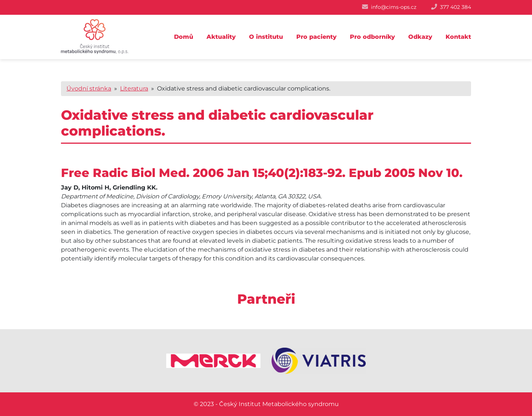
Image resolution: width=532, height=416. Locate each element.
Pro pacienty (316, 37)
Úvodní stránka (89, 88)
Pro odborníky (372, 37)
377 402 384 (456, 7)
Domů (184, 37)
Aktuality (221, 37)
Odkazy (420, 37)
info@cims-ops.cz (394, 7)
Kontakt (458, 37)
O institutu (266, 37)
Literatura (134, 88)
